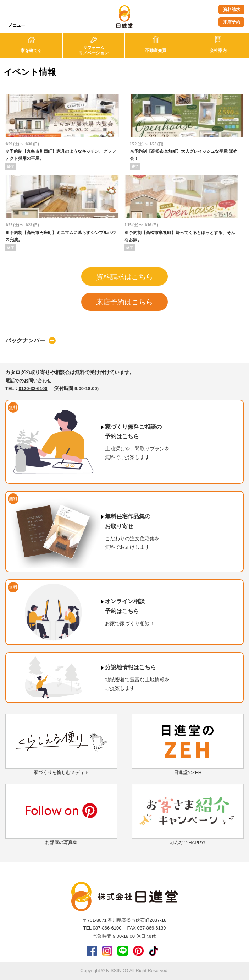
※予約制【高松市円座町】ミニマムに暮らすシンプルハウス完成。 (61, 236)
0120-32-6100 (33, 388)
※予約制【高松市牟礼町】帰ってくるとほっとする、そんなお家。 (180, 236)
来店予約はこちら (124, 302)
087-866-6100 (107, 928)
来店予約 (232, 22)
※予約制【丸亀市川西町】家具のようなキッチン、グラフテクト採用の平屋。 (61, 155)
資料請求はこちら (124, 277)
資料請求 (232, 10)
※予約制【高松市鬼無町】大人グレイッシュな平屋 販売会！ (184, 155)
